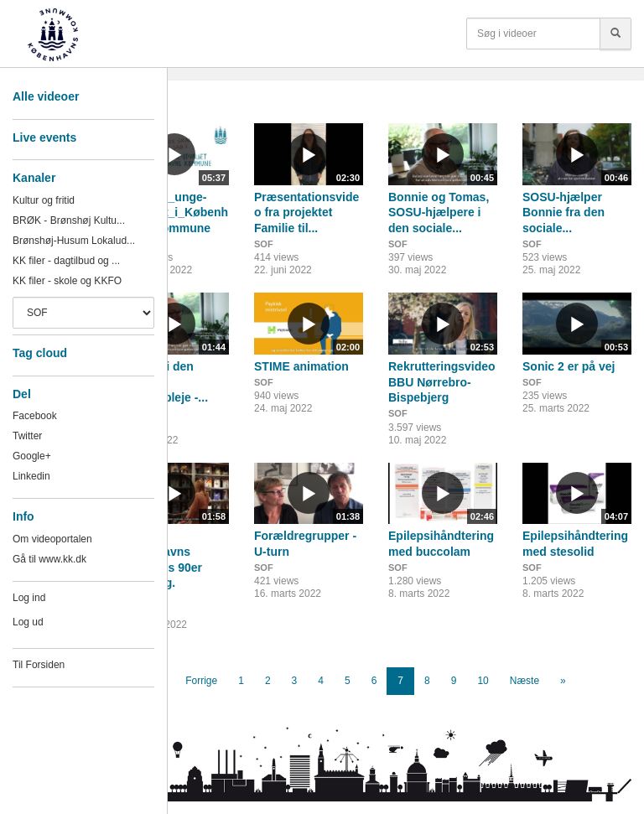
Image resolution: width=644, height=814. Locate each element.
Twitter (27, 436)
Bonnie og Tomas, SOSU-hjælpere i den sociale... (439, 213)
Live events (44, 137)
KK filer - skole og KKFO (67, 281)
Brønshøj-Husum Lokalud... (74, 241)
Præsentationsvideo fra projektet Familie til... (306, 213)
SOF (264, 244)
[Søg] (615, 34)
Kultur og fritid (44, 200)
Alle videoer (46, 96)
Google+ (32, 456)
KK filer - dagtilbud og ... (66, 261)
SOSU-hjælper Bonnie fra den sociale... (563, 213)
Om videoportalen (52, 539)
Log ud (28, 622)
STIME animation (301, 366)
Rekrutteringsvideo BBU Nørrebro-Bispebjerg (442, 382)
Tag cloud (40, 353)
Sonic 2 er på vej (569, 366)
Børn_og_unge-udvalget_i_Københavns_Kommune (174, 213)
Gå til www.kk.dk (49, 559)
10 (483, 681)
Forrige (201, 681)
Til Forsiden (39, 665)
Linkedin (31, 476)
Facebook (35, 416)
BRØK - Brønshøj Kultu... (69, 220)
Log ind (29, 598)
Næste (525, 681)
